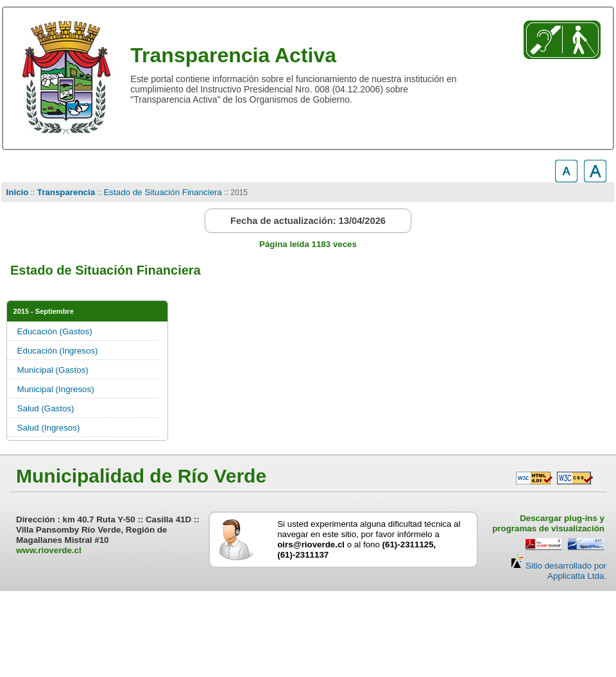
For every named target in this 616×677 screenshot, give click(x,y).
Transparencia (66, 192)
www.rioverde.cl (49, 550)
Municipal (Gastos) (53, 370)
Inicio (18, 192)
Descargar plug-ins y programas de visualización (548, 523)
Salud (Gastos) (46, 408)
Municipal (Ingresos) (56, 389)
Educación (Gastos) (55, 331)
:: (32, 193)
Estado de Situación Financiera (163, 192)
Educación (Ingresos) (58, 351)
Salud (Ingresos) (49, 428)
